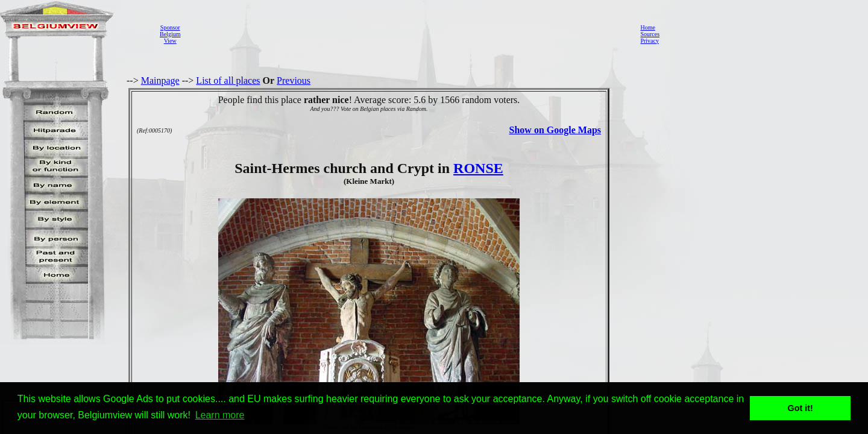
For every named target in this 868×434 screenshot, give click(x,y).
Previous (294, 80)
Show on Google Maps (555, 130)
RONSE (478, 168)
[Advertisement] (407, 34)
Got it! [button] (800, 408)
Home (647, 27)
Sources (650, 34)
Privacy (649, 41)
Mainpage (160, 80)
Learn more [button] (220, 415)
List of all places (228, 80)
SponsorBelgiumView (170, 34)
